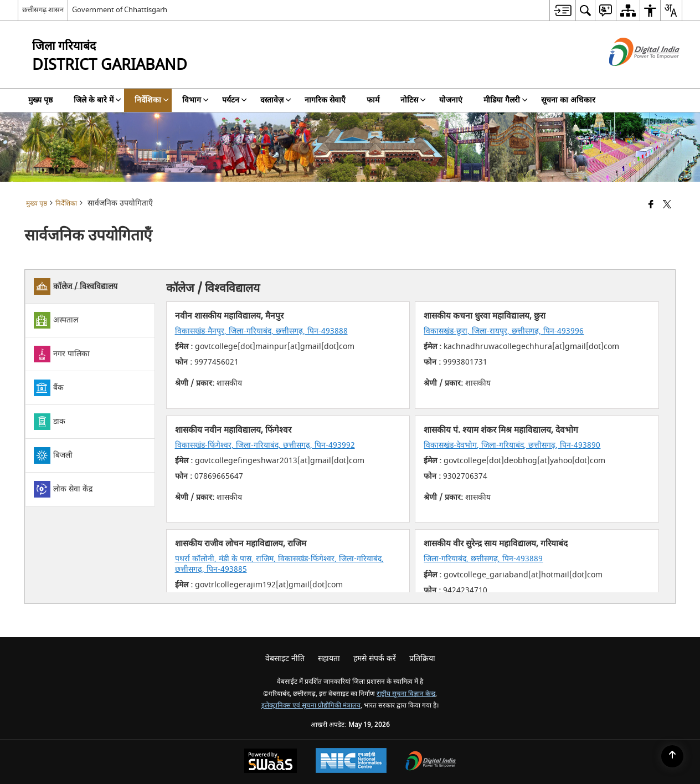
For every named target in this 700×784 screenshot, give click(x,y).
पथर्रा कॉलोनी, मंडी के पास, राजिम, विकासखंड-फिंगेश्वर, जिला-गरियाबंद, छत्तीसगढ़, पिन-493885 (279, 564)
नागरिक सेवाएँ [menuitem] (325, 100)
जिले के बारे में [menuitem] (97, 100)
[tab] (90, 287)
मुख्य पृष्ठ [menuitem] (40, 100)
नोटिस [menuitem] (413, 100)
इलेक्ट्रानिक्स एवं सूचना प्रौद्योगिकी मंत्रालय (311, 706)
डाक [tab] (50, 422)
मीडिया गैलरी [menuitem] (506, 100)
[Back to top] (672, 756)
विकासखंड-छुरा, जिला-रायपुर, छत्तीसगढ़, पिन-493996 (504, 331)
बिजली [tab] (53, 455)
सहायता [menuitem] (329, 659)
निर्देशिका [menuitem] (152, 100)
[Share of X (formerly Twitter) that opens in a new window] (667, 205)
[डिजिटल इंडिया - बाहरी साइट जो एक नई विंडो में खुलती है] (630, 76)
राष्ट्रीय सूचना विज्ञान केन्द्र (406, 694)
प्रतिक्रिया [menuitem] (422, 659)
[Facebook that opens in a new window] (651, 205)
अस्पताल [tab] (56, 320)
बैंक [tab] (49, 388)
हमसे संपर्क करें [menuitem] (375, 659)
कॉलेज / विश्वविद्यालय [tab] (76, 286)
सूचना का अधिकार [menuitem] (568, 100)
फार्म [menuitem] (373, 100)
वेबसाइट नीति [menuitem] (285, 659)
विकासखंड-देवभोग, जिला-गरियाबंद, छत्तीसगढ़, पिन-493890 (512, 445)
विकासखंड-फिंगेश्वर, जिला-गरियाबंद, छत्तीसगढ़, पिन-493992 (265, 445)
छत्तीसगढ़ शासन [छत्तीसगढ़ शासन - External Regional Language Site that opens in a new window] (43, 10)
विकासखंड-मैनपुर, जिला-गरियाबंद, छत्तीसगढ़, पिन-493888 (261, 331)
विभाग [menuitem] (195, 100)
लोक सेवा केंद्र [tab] (63, 489)
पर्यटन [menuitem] (235, 100)
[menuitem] (562, 10)
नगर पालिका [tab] (62, 354)
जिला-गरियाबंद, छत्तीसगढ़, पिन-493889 (483, 559)
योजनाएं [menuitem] (451, 100)
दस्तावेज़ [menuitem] (276, 100)
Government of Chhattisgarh (120, 10)
